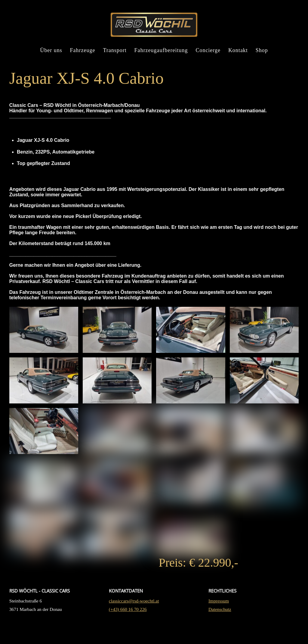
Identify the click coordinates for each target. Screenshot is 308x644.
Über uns (51, 54)
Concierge (208, 54)
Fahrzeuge (83, 54)
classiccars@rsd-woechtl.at (134, 625)
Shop (262, 54)
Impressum (219, 625)
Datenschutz (220, 634)
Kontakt (238, 54)
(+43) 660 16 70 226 (128, 634)
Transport (115, 54)
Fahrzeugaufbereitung (161, 54)
